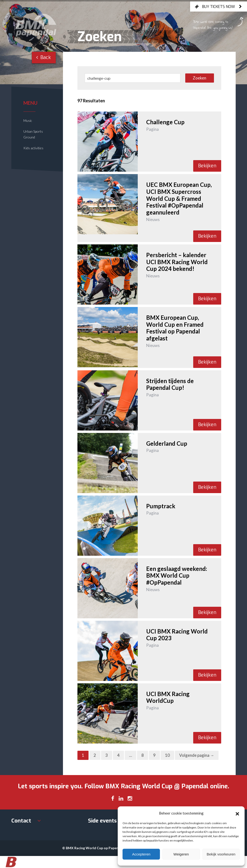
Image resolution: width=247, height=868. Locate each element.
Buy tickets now (219, 7)
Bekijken (207, 166)
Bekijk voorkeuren (221, 854)
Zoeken (199, 78)
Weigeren (181, 854)
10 (167, 755)
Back (44, 57)
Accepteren (141, 854)
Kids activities (33, 148)
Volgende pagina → (197, 755)
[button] (237, 813)
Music (28, 121)
